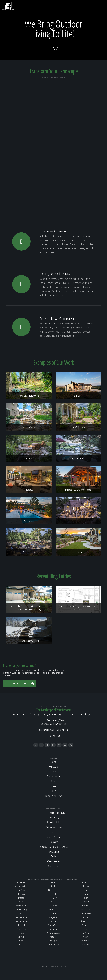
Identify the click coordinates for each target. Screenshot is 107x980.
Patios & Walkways (54, 827)
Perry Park (86, 894)
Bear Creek (21, 890)
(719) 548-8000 (54, 736)
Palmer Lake (86, 886)
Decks (54, 856)
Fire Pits (53, 832)
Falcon (53, 882)
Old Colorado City (53, 945)
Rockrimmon (86, 917)
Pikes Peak (86, 902)
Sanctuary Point (86, 921)
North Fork (53, 937)
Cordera (21, 933)
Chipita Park (21, 925)
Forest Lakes (53, 894)
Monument (53, 929)
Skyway (86, 929)
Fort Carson (53, 898)
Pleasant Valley (86, 910)
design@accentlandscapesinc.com (53, 730)
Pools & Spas (54, 851)
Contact (54, 786)
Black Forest (21, 894)
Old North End (86, 882)
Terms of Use (45, 967)
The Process (54, 771)
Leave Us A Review (53, 796)
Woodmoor (86, 945)
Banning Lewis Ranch (21, 886)
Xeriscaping (54, 817)
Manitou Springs (53, 925)
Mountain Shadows (53, 933)
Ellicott (21, 945)
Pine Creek (86, 906)
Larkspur (53, 921)
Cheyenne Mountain (21, 921)
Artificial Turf (54, 866)
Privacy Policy (54, 967)
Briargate (21, 898)
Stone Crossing (86, 933)
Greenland (53, 913)
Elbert (21, 941)
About (53, 781)
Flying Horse (53, 886)
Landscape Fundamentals (54, 813)
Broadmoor (21, 902)
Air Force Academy (21, 882)
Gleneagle (53, 906)
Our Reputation (53, 776)
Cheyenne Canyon (21, 917)
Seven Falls (86, 925)
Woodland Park (86, 941)
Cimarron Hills (21, 929)
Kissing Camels (53, 917)
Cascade (21, 913)
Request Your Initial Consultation (20, 683)
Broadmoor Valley (21, 910)
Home (54, 762)
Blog (54, 791)
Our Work (53, 767)
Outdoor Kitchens (54, 837)
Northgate (53, 941)
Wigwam (86, 937)
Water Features (53, 861)
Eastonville (21, 937)
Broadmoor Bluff (21, 906)
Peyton (86, 898)
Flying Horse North (53, 890)
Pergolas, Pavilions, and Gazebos (54, 847)
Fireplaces (54, 842)
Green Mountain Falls (53, 910)
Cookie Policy (64, 967)
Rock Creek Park (86, 913)
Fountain (53, 902)
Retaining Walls (54, 822)
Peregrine (86, 890)
